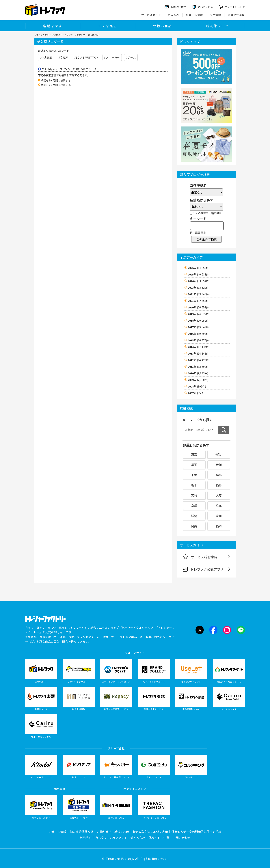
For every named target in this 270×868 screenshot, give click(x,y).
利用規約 (86, 838)
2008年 (197, 386)
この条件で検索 (206, 239)
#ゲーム (131, 57)
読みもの (174, 15)
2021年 (199, 301)
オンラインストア (235, 7)
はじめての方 (206, 7)
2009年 (198, 380)
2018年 (199, 321)
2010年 (198, 373)
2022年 (199, 294)
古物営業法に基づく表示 (113, 832)
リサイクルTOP (42, 35)
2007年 (196, 393)
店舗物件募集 (236, 15)
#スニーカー (112, 57)
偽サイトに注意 (159, 838)
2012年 (199, 360)
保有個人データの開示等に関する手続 (196, 832)
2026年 (199, 268)
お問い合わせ (182, 838)
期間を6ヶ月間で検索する (56, 85)
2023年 (199, 288)
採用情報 (215, 15)
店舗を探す (53, 26)
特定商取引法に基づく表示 (150, 832)
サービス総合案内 (200, 557)
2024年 (199, 281)
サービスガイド (151, 15)
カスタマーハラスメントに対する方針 (120, 838)
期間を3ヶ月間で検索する (56, 80)
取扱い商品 (162, 26)
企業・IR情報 (195, 15)
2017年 (199, 327)
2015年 (199, 340)
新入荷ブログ (217, 26)
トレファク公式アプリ (203, 569)
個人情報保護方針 (81, 832)
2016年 (199, 334)
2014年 (199, 347)
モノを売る (107, 26)
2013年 (199, 353)
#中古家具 (46, 57)
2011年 (199, 367)
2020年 (199, 307)
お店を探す (57, 35)
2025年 (199, 274)
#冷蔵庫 (64, 57)
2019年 (199, 314)
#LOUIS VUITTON (86, 57)
